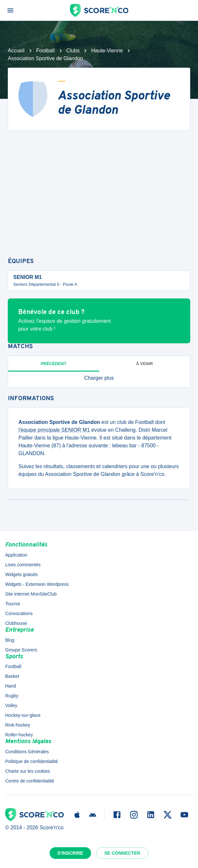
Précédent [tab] (54, 364)
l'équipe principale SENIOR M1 (54, 430)
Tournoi (13, 604)
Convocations (19, 613)
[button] (99, 378)
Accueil (16, 51)
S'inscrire (70, 853)
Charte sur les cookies (28, 771)
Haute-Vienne (107, 51)
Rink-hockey (18, 725)
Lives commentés (23, 565)
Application (16, 555)
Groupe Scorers (21, 650)
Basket (12, 676)
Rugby (12, 696)
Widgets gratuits (21, 574)
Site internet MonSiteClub (31, 594)
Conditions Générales (27, 752)
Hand (11, 686)
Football (46, 51)
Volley (11, 705)
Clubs (73, 51)
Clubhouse (16, 623)
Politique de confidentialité (32, 761)
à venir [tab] (145, 364)
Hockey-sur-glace (23, 715)
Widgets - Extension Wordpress (37, 584)
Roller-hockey (19, 735)
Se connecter (122, 853)
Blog (10, 640)
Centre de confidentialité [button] (30, 781)
